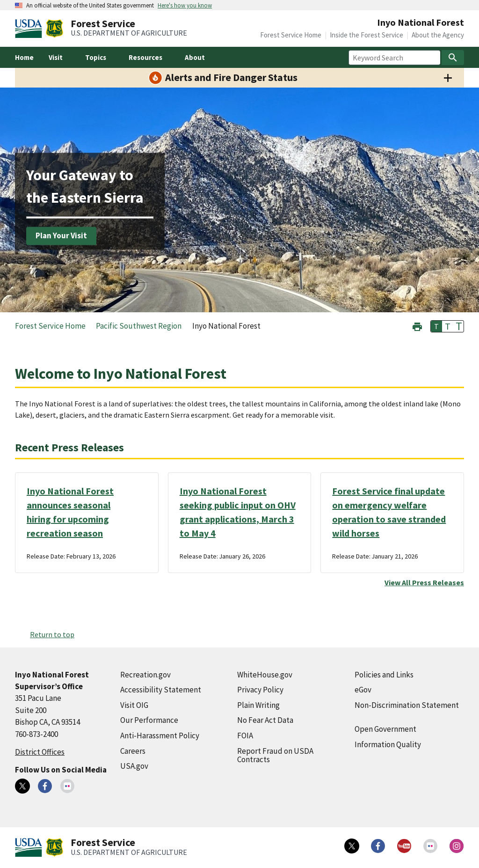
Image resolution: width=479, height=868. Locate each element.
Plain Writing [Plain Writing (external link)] (258, 705)
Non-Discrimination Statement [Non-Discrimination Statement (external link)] (407, 705)
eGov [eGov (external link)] (363, 690)
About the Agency (438, 35)
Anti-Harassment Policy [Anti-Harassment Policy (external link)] (160, 736)
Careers (133, 751)
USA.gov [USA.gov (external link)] (134, 766)
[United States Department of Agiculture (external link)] (30, 29)
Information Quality (388, 744)
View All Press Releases (424, 582)
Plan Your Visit (61, 235)
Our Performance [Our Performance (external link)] (149, 720)
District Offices (40, 752)
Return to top (52, 634)
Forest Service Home (291, 35)
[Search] (453, 58)
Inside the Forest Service (367, 35)
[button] (417, 326)
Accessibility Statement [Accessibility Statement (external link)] (161, 690)
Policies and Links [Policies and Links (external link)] (384, 675)
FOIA (245, 736)
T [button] (436, 326)
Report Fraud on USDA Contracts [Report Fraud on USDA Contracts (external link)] (275, 755)
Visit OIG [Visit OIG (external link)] (134, 705)
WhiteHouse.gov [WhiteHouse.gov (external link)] (265, 675)
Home (24, 57)
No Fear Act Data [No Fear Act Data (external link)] (265, 720)
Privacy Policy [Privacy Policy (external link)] (260, 690)
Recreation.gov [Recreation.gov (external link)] (145, 675)
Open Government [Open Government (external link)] (385, 729)
